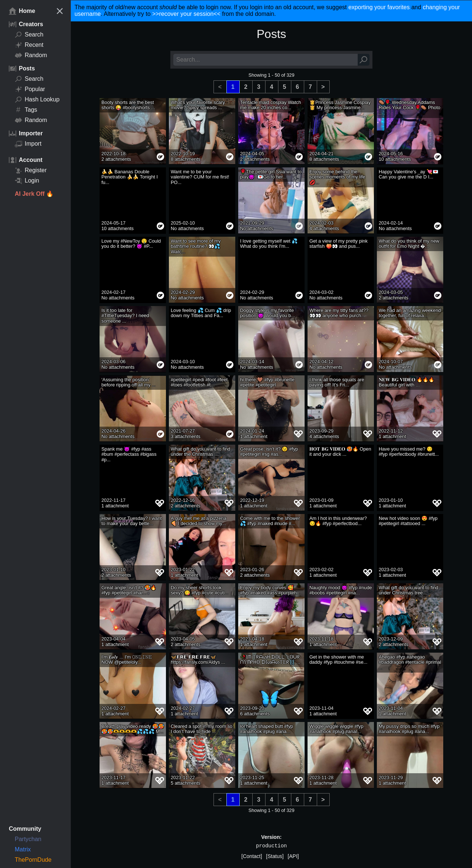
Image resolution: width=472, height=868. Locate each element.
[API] (293, 856)
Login (27, 181)
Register (31, 170)
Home (22, 11)
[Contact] (252, 856)
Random (31, 55)
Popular (30, 89)
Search (29, 35)
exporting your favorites (379, 7)
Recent (29, 45)
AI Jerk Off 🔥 (34, 194)
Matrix (23, 849)
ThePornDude (33, 860)
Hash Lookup (37, 100)
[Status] (275, 856)
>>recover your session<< (186, 14)
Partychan (28, 839)
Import (28, 144)
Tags (26, 110)
